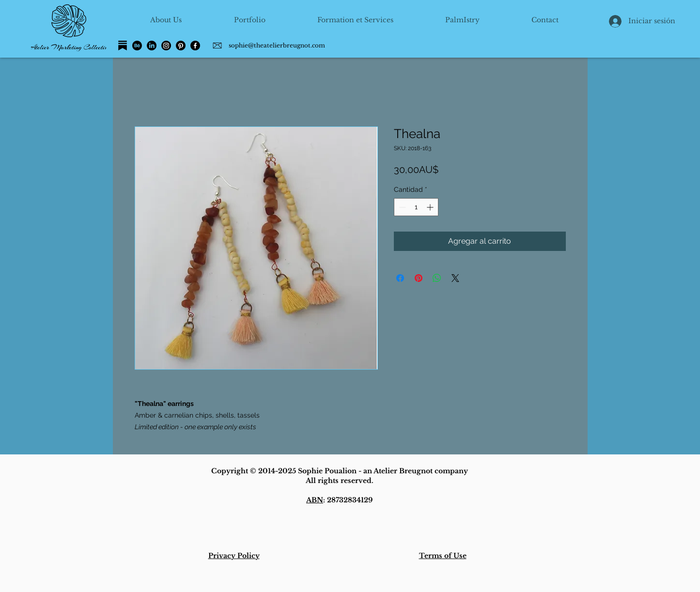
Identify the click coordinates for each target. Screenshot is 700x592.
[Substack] (123, 46)
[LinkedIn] (152, 46)
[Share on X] (455, 278)
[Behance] (137, 46)
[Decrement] (401, 207)
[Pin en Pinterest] (419, 278)
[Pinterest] (181, 46)
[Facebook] (195, 46)
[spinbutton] (416, 207)
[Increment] (431, 207)
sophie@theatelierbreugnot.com (277, 45)
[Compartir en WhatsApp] (437, 278)
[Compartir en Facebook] (400, 278)
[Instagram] (166, 46)
